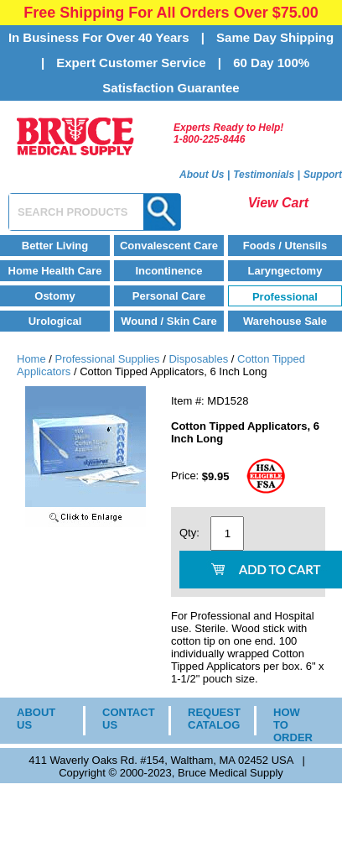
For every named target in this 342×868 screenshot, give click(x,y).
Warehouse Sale (285, 321)
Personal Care (169, 296)
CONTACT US (123, 719)
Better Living (55, 246)
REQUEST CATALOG (208, 719)
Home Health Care (55, 271)
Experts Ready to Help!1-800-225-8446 (228, 133)
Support (323, 175)
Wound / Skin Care (169, 321)
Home (31, 359)
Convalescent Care (169, 246)
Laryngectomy (285, 271)
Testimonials (264, 175)
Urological (55, 321)
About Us (202, 175)
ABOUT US (36, 719)
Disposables (198, 359)
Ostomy (54, 296)
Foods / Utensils (285, 246)
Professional (285, 297)
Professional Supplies (108, 359)
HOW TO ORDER (293, 725)
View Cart (278, 203)
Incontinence (168, 271)
